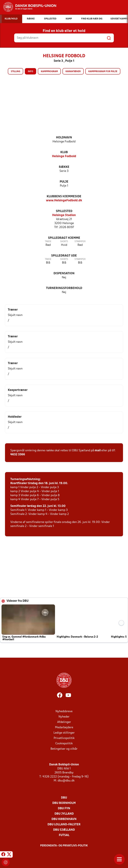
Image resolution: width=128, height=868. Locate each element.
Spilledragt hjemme (64, 238)
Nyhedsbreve (64, 711)
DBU (64, 798)
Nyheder (64, 717)
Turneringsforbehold (64, 288)
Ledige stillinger (64, 733)
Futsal (64, 835)
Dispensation (64, 274)
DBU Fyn (64, 809)
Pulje (64, 182)
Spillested (64, 211)
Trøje (48, 242)
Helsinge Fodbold (64, 156)
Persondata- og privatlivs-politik (64, 846)
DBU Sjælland (64, 830)
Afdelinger (64, 722)
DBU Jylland (64, 814)
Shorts (64, 242)
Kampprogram (49, 72)
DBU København (64, 819)
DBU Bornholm (64, 803)
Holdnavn (64, 138)
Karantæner (73, 72)
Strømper (80, 242)
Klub (64, 152)
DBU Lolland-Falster (64, 825)
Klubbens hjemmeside (64, 197)
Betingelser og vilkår (64, 749)
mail (98, 451)
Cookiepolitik (64, 744)
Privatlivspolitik (64, 738)
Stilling (15, 72)
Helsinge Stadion (64, 215)
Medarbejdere (64, 728)
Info (30, 72)
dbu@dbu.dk (66, 781)
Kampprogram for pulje (103, 72)
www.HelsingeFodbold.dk (64, 201)
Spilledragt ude (64, 256)
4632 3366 (18, 455)
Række (64, 167)
